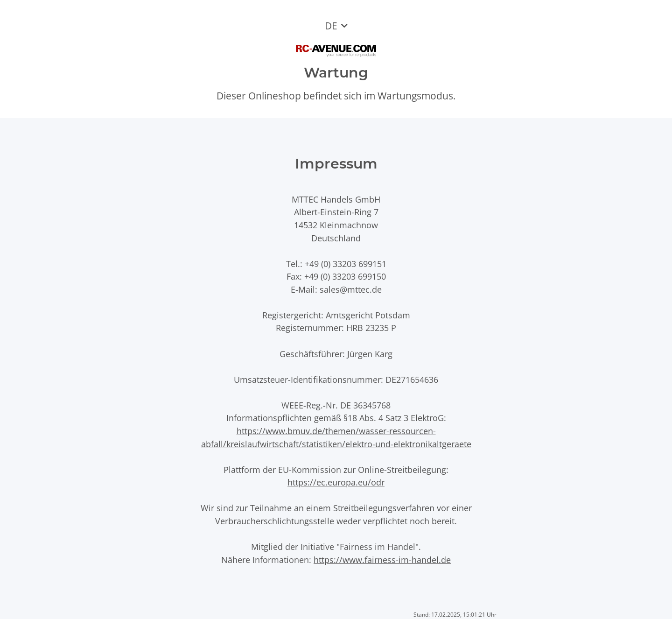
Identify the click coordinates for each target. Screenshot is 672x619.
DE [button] (331, 26)
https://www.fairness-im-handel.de (382, 559)
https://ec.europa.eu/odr (336, 482)
